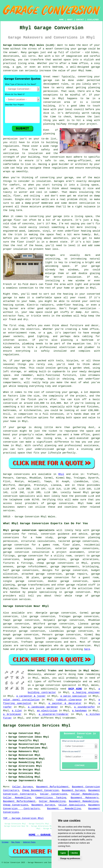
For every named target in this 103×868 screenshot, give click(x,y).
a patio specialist (73, 696)
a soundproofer (85, 707)
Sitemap (5, 842)
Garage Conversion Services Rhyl (37, 726)
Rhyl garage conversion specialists (29, 530)
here (87, 649)
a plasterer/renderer (54, 714)
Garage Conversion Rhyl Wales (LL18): (29, 45)
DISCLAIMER (93, 20)
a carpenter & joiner (31, 696)
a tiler (17, 711)
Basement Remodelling (84, 801)
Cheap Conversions (16, 805)
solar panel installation (21, 700)
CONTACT (80, 20)
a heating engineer (86, 692)
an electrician (47, 711)
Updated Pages (29, 842)
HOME (61, 20)
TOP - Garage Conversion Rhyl (23, 818)
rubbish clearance (69, 700)
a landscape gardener (43, 707)
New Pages (16, 842)
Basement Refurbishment (53, 787)
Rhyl (61, 474)
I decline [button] (74, 853)
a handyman (79, 711)
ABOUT (70, 20)
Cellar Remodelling (85, 794)
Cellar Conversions (54, 794)
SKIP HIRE (75, 689)
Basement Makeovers (85, 798)
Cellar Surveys (23, 787)
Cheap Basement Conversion (40, 790)
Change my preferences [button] (70, 858)
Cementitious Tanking (51, 798)
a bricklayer (12, 714)
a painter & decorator (65, 703)
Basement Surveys (73, 790)
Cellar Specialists (72, 805)
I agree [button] (63, 853)
